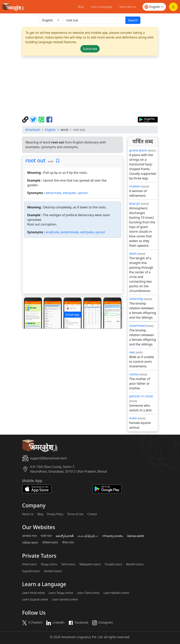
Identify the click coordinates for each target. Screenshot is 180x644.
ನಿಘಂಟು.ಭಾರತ (135, 536)
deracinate (53, 193)
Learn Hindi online (34, 593)
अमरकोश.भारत (30, 536)
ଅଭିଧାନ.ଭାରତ (30, 543)
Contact (92, 514)
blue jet (135, 204)
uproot (83, 193)
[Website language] (154, 7)
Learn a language (102, 7)
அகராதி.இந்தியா (88, 536)
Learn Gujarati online (35, 599)
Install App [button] (72, 315)
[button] (30, 313)
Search (133, 20)
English (50, 130)
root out (35, 160)
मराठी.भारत (46, 536)
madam (135, 186)
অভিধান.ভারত (50, 543)
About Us (28, 514)
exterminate (70, 232)
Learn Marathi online (116, 593)
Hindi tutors (30, 564)
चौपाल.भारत (68, 543)
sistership (136, 299)
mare (133, 418)
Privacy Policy (55, 514)
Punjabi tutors (113, 564)
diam (133, 253)
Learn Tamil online (88, 593)
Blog (81, 7)
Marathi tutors (135, 564)
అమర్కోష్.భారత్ (65, 536)
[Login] (173, 7)
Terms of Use (75, 514)
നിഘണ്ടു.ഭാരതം (112, 536)
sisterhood (137, 326)
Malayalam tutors (90, 564)
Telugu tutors (49, 564)
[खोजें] (95, 20)
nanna (134, 374)
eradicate (52, 232)
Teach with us (128, 7)
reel (132, 352)
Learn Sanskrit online (65, 599)
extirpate (69, 193)
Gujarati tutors (31, 571)
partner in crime (141, 396)
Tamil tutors (68, 564)
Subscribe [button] (90, 49)
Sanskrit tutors (53, 571)
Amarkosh (33, 130)
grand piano (138, 150)
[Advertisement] (90, 86)
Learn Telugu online (61, 593)
